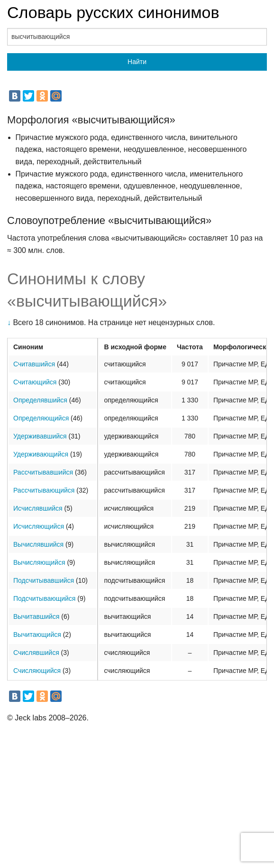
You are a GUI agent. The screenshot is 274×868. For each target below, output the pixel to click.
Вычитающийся (37, 635)
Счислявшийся (36, 653)
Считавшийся (34, 364)
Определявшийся (40, 400)
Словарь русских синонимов (113, 12)
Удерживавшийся (40, 436)
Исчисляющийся (39, 526)
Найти (137, 62)
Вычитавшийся (36, 616)
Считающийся (35, 382)
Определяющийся (41, 418)
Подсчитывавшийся (44, 580)
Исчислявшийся (38, 508)
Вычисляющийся (39, 562)
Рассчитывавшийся (43, 472)
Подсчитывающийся (44, 598)
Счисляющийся (37, 671)
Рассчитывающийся (44, 490)
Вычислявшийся (38, 544)
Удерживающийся (41, 454)
